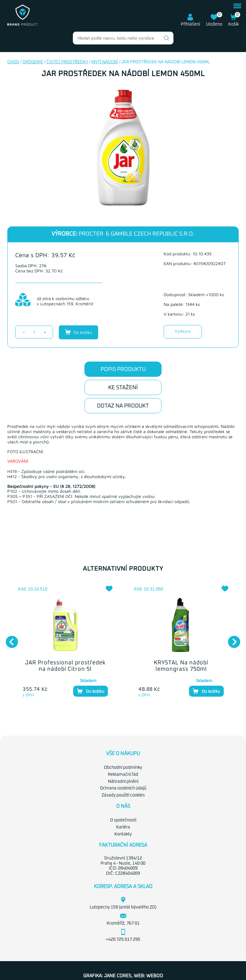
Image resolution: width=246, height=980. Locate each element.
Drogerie (33, 62)
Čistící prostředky (67, 62)
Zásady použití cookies (123, 795)
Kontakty (123, 834)
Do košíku (78, 332)
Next (231, 639)
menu (237, 6)
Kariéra (123, 827)
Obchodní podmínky (123, 768)
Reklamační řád (123, 775)
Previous (9, 639)
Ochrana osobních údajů (123, 788)
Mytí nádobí (105, 62)
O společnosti (123, 820)
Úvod (13, 62)
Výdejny (183, 331)
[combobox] (123, 38)
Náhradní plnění (123, 782)
